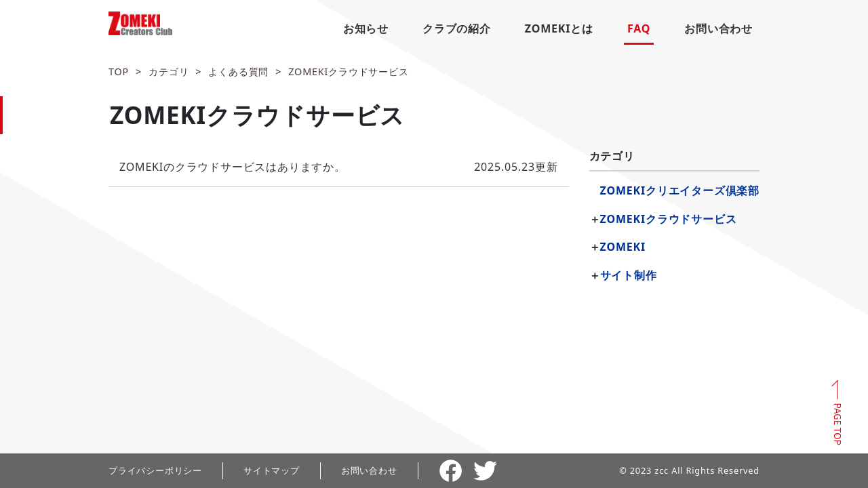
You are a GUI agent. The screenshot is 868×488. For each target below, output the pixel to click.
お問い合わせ (718, 28)
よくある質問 (238, 72)
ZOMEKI (623, 247)
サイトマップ (272, 470)
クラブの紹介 (457, 28)
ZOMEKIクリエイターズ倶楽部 (680, 190)
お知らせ (366, 28)
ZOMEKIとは (559, 28)
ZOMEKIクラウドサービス (348, 72)
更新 (339, 167)
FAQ (639, 28)
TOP (119, 72)
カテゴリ (169, 72)
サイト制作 (629, 275)
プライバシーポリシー (155, 470)
